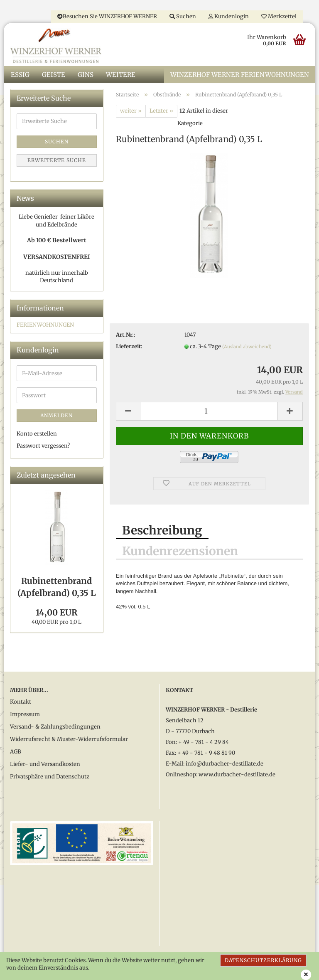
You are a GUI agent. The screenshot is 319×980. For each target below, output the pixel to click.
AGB (16, 752)
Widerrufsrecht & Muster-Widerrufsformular (69, 740)
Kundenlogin (229, 16)
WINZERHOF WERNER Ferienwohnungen (240, 75)
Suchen (183, 16)
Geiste (54, 75)
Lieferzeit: (129, 347)
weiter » (131, 112)
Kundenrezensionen (180, 552)
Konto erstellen (37, 435)
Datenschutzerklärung (263, 960)
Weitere (121, 75)
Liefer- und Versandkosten (45, 765)
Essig (20, 75)
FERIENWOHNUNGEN (45, 325)
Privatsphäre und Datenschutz (50, 777)
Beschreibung (162, 531)
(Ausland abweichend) (247, 347)
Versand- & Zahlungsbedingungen (55, 728)
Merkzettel (279, 16)
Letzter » (161, 112)
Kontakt (21, 703)
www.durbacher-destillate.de (237, 775)
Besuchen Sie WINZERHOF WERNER (107, 16)
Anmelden (56, 416)
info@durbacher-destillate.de (225, 764)
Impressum (25, 715)
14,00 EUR (56, 613)
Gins (86, 75)
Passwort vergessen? (43, 446)
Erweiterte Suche (57, 161)
